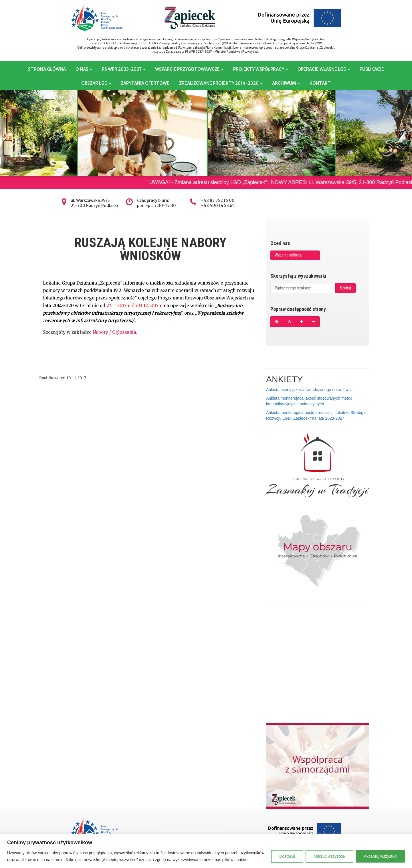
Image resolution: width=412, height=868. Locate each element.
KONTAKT (320, 83)
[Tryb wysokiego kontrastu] (277, 322)
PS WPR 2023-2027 (124, 69)
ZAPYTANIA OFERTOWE (145, 83)
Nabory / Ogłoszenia (114, 332)
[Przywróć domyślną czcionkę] (289, 322)
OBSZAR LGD (96, 83)
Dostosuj (287, 856)
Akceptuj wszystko (380, 856)
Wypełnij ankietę (288, 255)
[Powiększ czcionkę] (302, 322)
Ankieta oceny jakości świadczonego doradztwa (308, 390)
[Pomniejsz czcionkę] (314, 322)
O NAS (84, 69)
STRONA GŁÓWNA (47, 69)
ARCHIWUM (286, 83)
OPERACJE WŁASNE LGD (324, 69)
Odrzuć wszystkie (329, 856)
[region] (206, 851)
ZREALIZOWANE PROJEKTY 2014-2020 (221, 83)
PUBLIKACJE (372, 69)
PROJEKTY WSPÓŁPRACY (261, 69)
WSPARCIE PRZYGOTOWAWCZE (189, 69)
